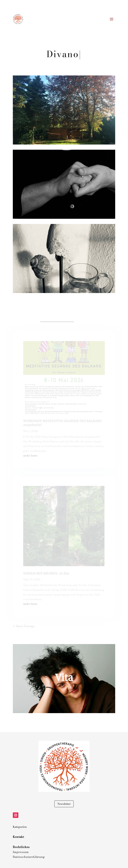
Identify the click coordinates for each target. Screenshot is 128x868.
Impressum (21, 852)
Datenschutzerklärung (29, 857)
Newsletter (64, 804)
